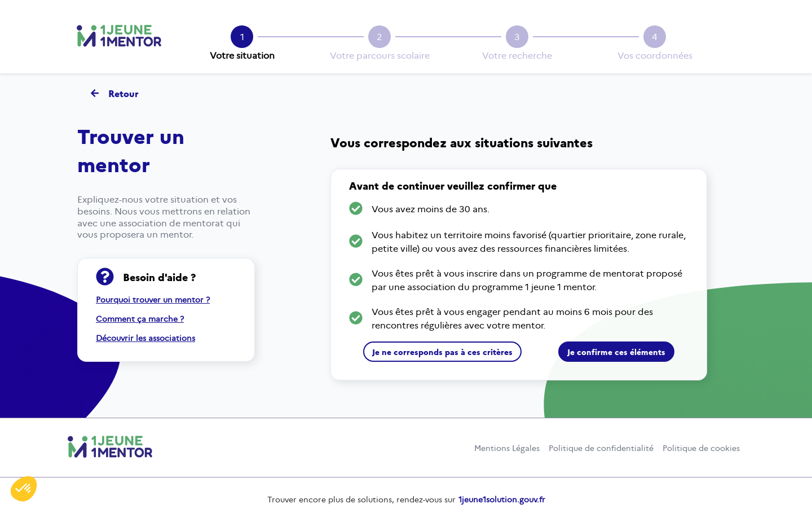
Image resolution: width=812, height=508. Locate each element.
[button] (24, 489)
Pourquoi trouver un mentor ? (153, 300)
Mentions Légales (507, 448)
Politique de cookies (701, 448)
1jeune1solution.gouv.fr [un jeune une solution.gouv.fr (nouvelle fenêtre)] (502, 500)
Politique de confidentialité (601, 448)
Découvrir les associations (145, 338)
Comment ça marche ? (140, 319)
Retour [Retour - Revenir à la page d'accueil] (114, 93)
